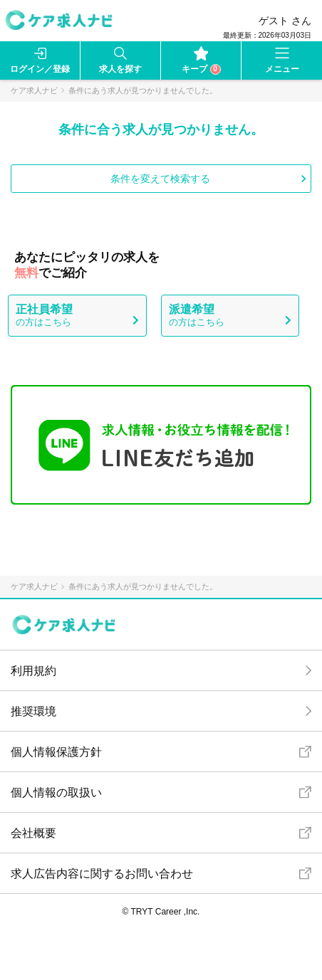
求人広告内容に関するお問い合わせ (102, 874)
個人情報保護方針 (56, 752)
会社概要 (33, 833)
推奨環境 (33, 711)
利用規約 (33, 671)
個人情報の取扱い (56, 792)
